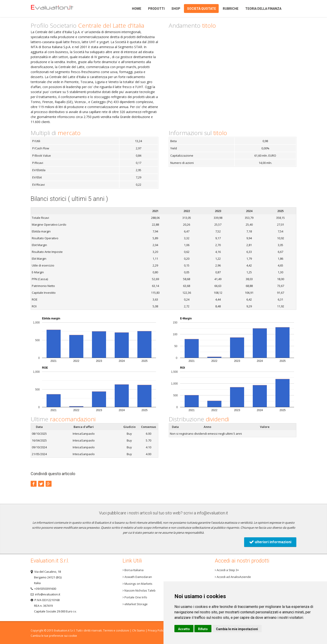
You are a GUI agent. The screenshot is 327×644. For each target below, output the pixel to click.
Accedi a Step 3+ (227, 570)
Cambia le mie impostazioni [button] (237, 629)
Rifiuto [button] (203, 629)
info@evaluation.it (212, 513)
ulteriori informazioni (270, 542)
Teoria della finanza (263, 9)
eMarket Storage (135, 604)
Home (60, 9)
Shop (176, 9)
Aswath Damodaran (137, 577)
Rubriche (231, 9)
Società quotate (202, 9)
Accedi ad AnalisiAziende (233, 577)
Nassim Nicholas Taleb (139, 590)
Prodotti (156, 9)
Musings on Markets (137, 584)
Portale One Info (135, 597)
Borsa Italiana (133, 570)
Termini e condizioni (116, 630)
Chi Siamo (139, 630)
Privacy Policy (156, 630)
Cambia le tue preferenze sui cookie (54, 636)
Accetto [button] (184, 629)
